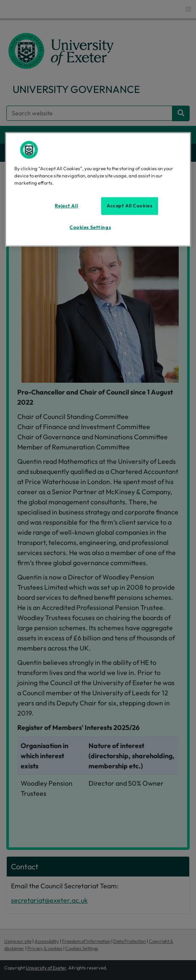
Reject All (66, 206)
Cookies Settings (90, 227)
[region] (98, 189)
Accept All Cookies (129, 206)
